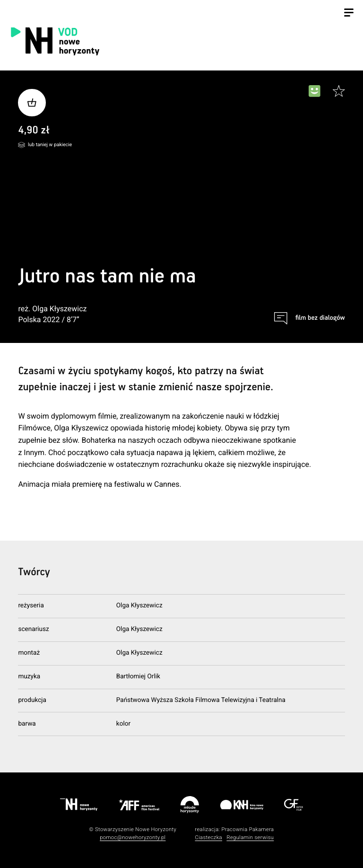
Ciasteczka (208, 837)
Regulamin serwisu (250, 837)
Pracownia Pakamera (247, 829)
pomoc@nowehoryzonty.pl (133, 837)
